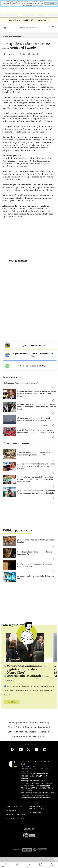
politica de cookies (38, 5)
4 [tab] (32, 686)
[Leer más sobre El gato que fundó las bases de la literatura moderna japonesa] (37, 565)
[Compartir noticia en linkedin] (38, 54)
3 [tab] (29, 686)
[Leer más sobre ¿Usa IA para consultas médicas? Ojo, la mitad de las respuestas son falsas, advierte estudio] (37, 492)
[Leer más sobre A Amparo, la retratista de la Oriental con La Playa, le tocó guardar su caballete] (37, 454)
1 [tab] (23, 686)
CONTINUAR (50, 3)
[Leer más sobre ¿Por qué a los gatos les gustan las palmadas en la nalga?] (37, 541)
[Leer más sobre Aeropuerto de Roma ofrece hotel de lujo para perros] (37, 577)
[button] (53, 387)
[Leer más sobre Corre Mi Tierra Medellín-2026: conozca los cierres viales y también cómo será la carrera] (37, 431)
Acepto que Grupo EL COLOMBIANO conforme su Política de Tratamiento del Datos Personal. (29, 691)
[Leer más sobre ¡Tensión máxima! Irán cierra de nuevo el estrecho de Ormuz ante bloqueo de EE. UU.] (37, 419)
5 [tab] (35, 686)
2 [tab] (26, 686)
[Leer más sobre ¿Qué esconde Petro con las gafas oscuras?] (30, 383)
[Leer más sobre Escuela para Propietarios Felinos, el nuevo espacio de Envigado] (37, 553)
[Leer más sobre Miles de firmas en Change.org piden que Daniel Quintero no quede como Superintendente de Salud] (37, 394)
